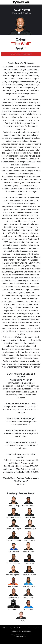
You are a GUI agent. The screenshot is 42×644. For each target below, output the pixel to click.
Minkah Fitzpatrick (13, 575)
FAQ (4, 628)
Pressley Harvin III (14, 540)
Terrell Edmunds (29, 575)
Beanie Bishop (14, 506)
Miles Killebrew (28, 552)
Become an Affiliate (27, 631)
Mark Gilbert (28, 609)
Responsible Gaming (16, 631)
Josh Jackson (14, 609)
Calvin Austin (30, 517)
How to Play (9, 628)
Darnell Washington (14, 529)
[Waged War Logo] (21, 2)
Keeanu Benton (28, 506)
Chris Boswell (29, 540)
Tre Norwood (14, 552)
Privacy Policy (36, 628)
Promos (21, 628)
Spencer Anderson (14, 517)
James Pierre (28, 598)
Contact (16, 628)
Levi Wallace (13, 586)
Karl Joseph (29, 563)
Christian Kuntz (30, 529)
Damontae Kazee (14, 563)
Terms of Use (28, 628)
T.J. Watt (21, 621)
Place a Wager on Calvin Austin (21, 54)
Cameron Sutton (28, 586)
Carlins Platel (14, 598)
